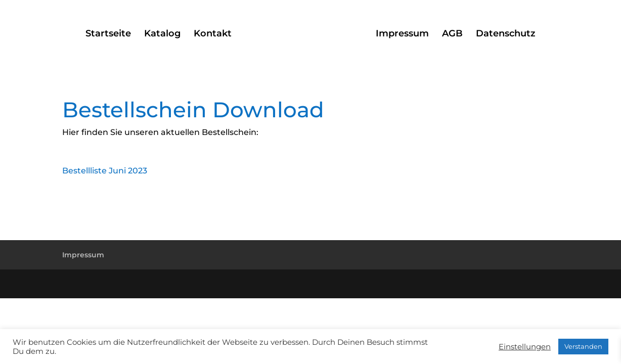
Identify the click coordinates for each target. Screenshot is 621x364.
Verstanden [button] (583, 346)
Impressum (402, 34)
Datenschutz (506, 34)
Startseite (108, 34)
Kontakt (213, 34)
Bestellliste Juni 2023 (105, 171)
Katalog (162, 34)
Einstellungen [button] (525, 347)
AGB (452, 34)
